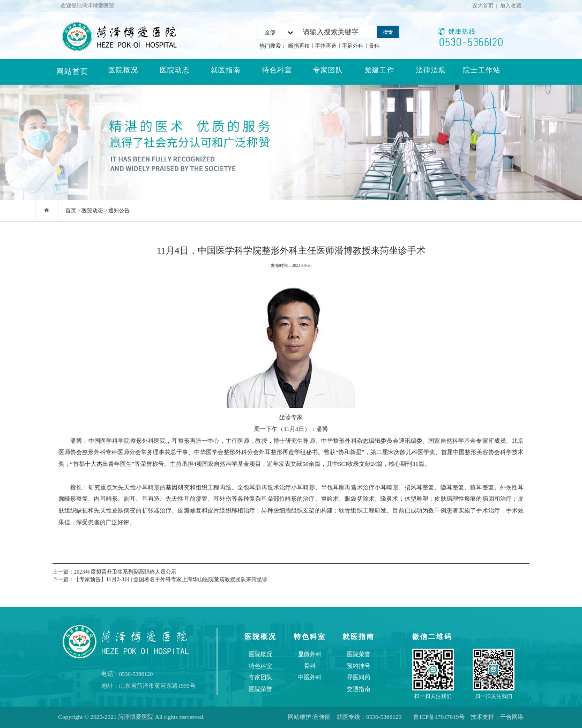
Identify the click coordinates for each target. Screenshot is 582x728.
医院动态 (175, 72)
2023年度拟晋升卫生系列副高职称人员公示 (125, 572)
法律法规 (431, 72)
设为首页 (483, 6)
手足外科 (353, 46)
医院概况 (123, 72)
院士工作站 (482, 72)
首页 (71, 210)
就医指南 (226, 72)
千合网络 (512, 717)
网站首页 (72, 72)
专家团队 (328, 72)
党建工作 (379, 72)
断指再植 (299, 46)
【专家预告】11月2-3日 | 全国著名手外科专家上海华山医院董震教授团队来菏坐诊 (171, 579)
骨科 (374, 46)
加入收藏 (511, 6)
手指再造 (326, 46)
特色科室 (277, 72)
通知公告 (119, 210)
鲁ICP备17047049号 (439, 717)
